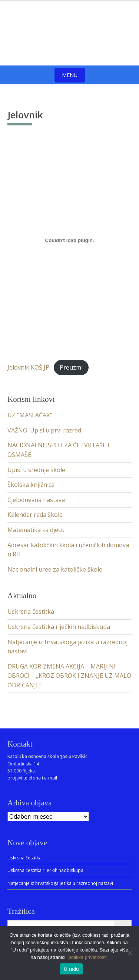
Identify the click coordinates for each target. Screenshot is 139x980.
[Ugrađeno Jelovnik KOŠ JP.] (69, 240)
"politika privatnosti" (88, 957)
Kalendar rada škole (35, 515)
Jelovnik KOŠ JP (28, 367)
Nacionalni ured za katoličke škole (55, 569)
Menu (70, 75)
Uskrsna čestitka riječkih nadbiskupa (59, 627)
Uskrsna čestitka (31, 612)
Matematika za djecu (36, 530)
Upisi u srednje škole (36, 470)
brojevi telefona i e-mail (32, 778)
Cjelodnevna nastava (36, 500)
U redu (71, 969)
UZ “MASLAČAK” (30, 415)
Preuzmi (71, 367)
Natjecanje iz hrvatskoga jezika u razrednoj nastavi (60, 883)
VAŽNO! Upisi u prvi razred (44, 430)
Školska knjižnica (31, 485)
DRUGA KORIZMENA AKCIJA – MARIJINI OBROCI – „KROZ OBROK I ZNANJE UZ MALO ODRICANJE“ (69, 676)
